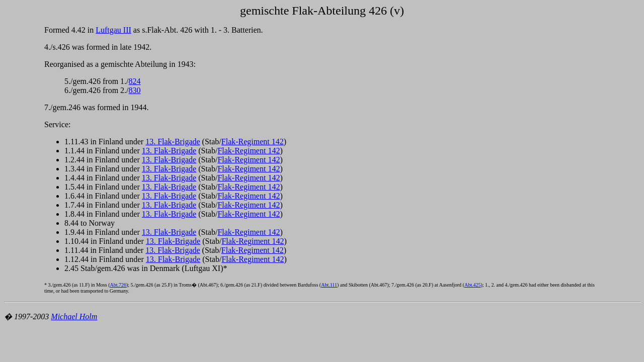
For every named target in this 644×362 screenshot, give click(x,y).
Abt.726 (118, 285)
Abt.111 (329, 285)
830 (135, 90)
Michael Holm (74, 316)
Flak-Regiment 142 (253, 142)
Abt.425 (473, 285)
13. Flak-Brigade (173, 142)
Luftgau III (113, 30)
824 (135, 81)
